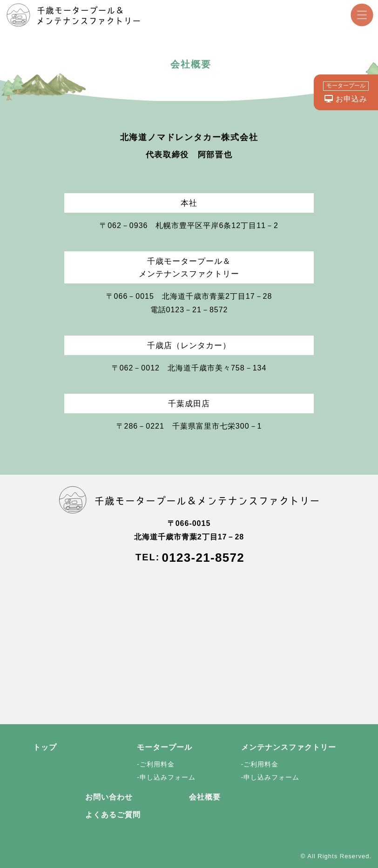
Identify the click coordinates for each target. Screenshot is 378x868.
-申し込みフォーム (166, 777)
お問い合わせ (109, 797)
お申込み (346, 92)
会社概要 (205, 797)
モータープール (165, 747)
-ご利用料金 (156, 764)
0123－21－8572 (197, 310)
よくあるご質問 (113, 815)
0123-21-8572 (203, 558)
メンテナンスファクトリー (289, 747)
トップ (45, 747)
